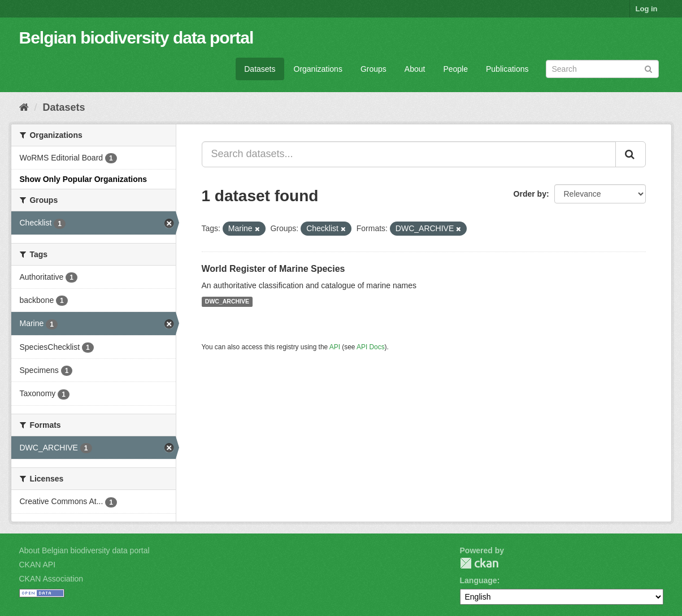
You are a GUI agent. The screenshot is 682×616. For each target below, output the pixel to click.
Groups (373, 69)
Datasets (260, 69)
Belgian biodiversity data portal (136, 38)
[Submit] (648, 68)
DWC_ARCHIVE (227, 302)
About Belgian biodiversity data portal (84, 550)
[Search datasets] (602, 69)
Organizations (318, 69)
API (335, 347)
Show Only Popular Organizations (84, 179)
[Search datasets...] (409, 154)
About (415, 69)
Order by (530, 194)
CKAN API (38, 565)
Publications (507, 69)
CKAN (479, 563)
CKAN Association (51, 579)
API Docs (371, 347)
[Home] (24, 107)
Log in (647, 9)
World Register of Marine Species (273, 269)
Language (479, 580)
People (455, 69)
